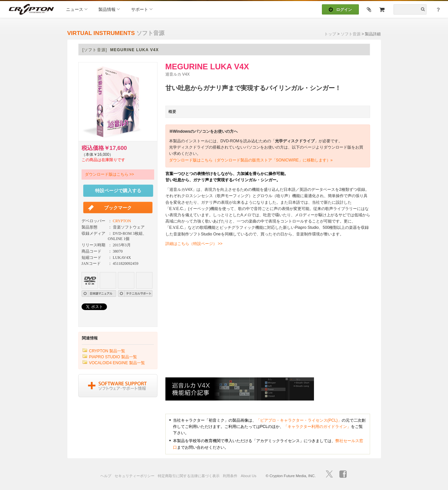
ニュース (77, 9)
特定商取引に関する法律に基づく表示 (189, 476)
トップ (330, 34)
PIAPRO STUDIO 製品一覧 (113, 357)
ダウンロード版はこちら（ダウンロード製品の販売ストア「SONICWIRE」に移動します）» (251, 160)
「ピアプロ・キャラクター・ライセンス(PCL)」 (299, 420)
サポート (142, 9)
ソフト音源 (351, 34)
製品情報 (109, 9)
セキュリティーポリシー (135, 476)
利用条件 (230, 476)
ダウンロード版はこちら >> (109, 174)
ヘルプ (106, 476)
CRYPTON (122, 221)
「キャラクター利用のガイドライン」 (317, 427)
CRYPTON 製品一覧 (107, 351)
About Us (248, 476)
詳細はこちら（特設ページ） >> (194, 244)
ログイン (340, 10)
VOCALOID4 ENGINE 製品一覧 (117, 363)
